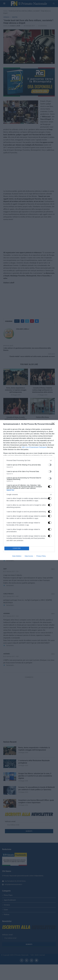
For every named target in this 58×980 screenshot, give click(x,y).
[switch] (50, 465)
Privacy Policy (41, 556)
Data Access (29, 556)
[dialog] (29, 490)
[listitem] (29, 460)
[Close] (54, 424)
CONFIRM (17, 548)
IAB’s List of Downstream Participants (34, 447)
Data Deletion (17, 556)
